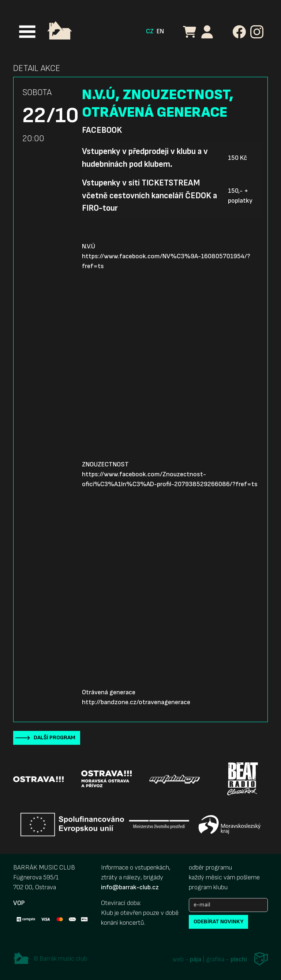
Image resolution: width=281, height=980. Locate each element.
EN (160, 31)
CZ (150, 31)
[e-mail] (228, 905)
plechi (239, 960)
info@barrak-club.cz (130, 887)
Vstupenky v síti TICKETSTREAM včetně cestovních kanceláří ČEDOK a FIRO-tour (149, 196)
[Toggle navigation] (27, 32)
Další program (55, 738)
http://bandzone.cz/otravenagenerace (136, 702)
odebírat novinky (218, 922)
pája (196, 960)
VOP (19, 903)
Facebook (102, 130)
